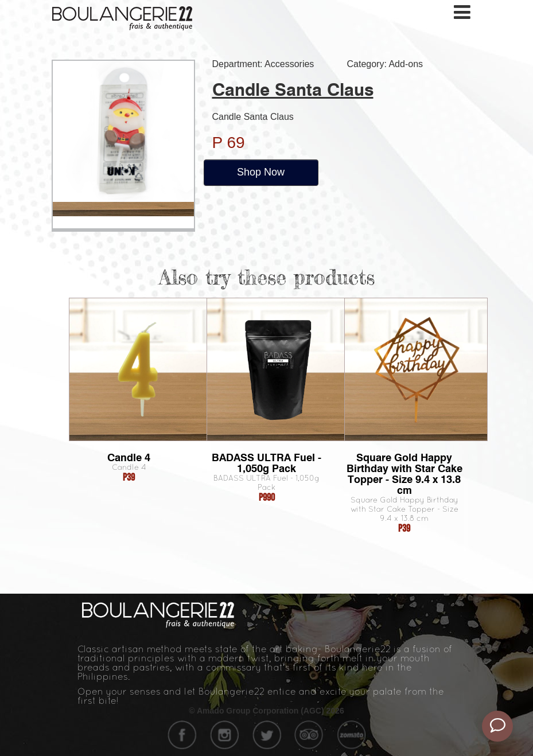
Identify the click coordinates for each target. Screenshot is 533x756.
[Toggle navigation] (463, 12)
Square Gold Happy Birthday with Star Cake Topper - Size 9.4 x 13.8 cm (404, 474)
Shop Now (261, 172)
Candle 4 (129, 457)
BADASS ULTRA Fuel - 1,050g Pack (266, 463)
